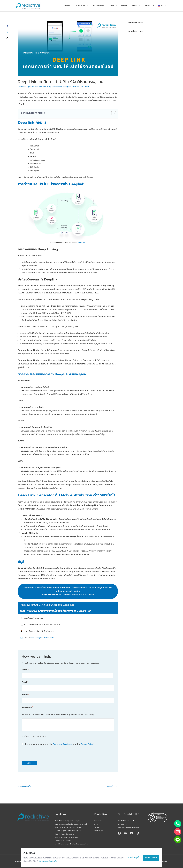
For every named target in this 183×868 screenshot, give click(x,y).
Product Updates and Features (34, 87)
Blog (112, 6)
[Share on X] (7, 38)
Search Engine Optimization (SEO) (69, 826)
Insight (124, 6)
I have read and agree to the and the (61, 742)
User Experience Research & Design (70, 822)
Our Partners (98, 6)
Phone (25, 694)
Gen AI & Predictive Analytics (67, 833)
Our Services (100, 812)
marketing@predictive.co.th (44, 638)
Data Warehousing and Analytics (69, 812)
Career (134, 6)
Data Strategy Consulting (66, 829)
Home (67, 6)
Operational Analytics (64, 837)
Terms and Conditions (64, 742)
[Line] (178, 840)
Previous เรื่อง (26, 785)
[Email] (178, 832)
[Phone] (178, 824)
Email (25, 682)
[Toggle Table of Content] (112, 113)
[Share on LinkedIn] (7, 32)
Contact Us (149, 6)
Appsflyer (81, 242)
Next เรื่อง (112, 785)
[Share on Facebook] (7, 26)
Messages (27, 706)
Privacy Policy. (90, 742)
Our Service (80, 6)
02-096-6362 (124, 815)
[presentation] (41, 751)
